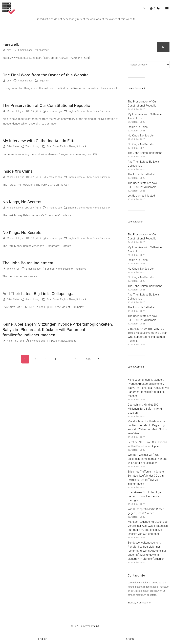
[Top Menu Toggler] (167, 8)
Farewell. (11, 44)
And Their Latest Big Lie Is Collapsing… (38, 294)
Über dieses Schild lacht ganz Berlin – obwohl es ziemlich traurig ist (146, 496)
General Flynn (84, 111)
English (72, 111)
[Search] (163, 47)
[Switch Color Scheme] (158, 8)
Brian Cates (53, 146)
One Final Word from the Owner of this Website (46, 75)
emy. (98, 626)
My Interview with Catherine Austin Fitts (39, 141)
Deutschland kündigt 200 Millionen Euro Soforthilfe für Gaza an (145, 409)
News (96, 111)
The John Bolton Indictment (28, 263)
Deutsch (56, 341)
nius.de (72, 341)
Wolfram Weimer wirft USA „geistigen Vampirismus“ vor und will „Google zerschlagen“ (148, 459)
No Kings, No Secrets (22, 202)
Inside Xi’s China (18, 171)
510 (88, 359)
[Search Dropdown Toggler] (145, 8)
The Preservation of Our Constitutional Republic (46, 106)
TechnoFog (80, 269)
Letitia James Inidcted (141, 196)
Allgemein (44, 50)
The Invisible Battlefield (142, 174)
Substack (105, 111)
